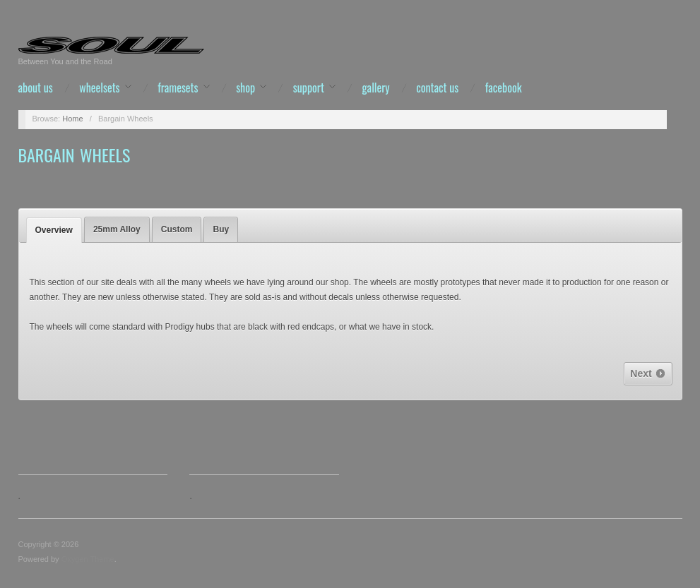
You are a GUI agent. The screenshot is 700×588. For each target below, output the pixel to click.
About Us (36, 88)
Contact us (437, 88)
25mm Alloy (117, 229)
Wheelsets (99, 88)
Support (309, 88)
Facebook (504, 88)
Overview (54, 230)
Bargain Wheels (75, 155)
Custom (177, 229)
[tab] (54, 230)
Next (648, 373)
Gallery (376, 88)
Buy (221, 229)
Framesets (178, 88)
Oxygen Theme (88, 559)
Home (72, 119)
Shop (245, 88)
